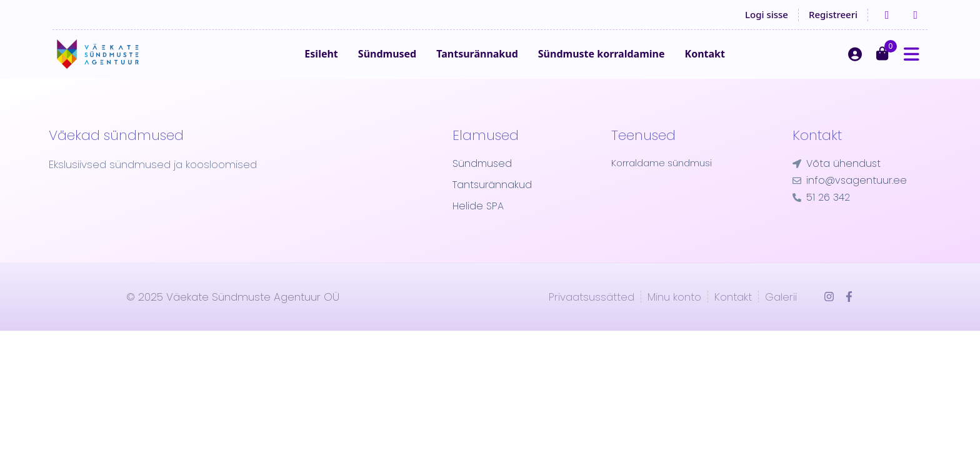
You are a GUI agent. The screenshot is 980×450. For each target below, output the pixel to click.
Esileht (345, 63)
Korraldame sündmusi (665, 182)
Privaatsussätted (592, 315)
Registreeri (833, 14)
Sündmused (410, 63)
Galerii (781, 315)
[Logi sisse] (855, 63)
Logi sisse (767, 14)
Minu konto (674, 315)
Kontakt (728, 63)
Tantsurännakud (501, 63)
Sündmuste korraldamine (625, 63)
